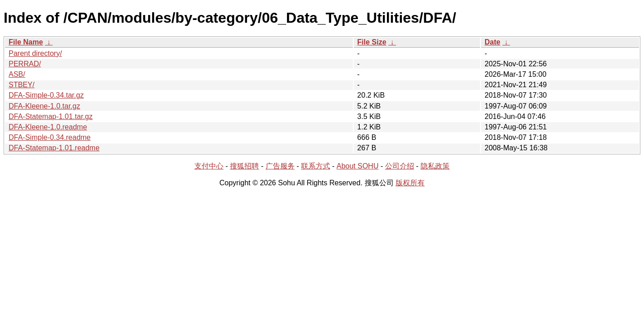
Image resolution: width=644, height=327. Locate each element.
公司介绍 (400, 166)
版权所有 (410, 183)
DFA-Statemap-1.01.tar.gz (51, 116)
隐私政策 (435, 166)
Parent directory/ (35, 53)
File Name (26, 42)
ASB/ (17, 74)
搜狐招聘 (244, 166)
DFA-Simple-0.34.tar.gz (46, 95)
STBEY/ (22, 85)
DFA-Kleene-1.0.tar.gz (44, 106)
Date (493, 42)
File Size (372, 42)
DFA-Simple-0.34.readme (50, 137)
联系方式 (316, 166)
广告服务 (280, 166)
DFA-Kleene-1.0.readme (48, 127)
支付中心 (209, 166)
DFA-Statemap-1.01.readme (54, 148)
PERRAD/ (25, 64)
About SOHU (357, 166)
